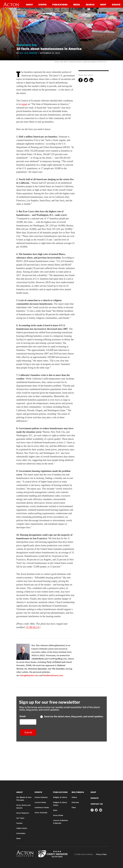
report (24, 104)
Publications (60, 5)
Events (43, 5)
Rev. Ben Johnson (28, 53)
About (29, 5)
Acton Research (23, 813)
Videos (74, 797)
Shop (103, 5)
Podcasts (75, 802)
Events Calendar (41, 797)
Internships (21, 833)
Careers (19, 823)
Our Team (20, 818)
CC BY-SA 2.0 (32, 627)
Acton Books (58, 815)
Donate (116, 5)
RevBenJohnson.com (53, 675)
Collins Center (22, 828)
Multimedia (78, 792)
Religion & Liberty (60, 797)
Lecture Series (40, 802)
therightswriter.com (29, 675)
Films (74, 807)
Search (90, 5)
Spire (55, 810)
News (18, 838)
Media (77, 5)
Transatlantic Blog (27, 45)
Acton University (41, 813)
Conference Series (42, 807)
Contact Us (97, 804)
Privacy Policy (101, 854)
